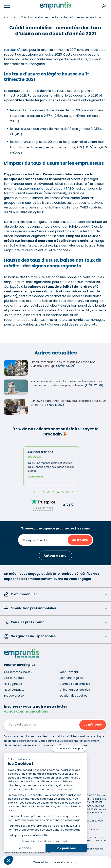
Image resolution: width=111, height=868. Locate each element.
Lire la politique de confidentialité (28, 835)
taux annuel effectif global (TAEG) (49, 188)
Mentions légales (71, 678)
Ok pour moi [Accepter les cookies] (66, 848)
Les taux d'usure (16, 50)
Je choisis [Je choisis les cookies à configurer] (25, 848)
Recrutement (69, 672)
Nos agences (13, 684)
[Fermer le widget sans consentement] (69, 749)
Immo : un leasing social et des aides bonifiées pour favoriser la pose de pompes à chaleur (66, 383)
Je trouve (80, 540)
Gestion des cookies (73, 696)
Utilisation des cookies (75, 690)
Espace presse (14, 696)
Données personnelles (75, 684)
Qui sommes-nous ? (18, 672)
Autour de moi (56, 556)
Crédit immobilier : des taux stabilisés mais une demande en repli (63, 364)
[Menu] (7, 5)
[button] (8, 860)
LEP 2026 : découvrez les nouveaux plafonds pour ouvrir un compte (69, 403)
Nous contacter (15, 690)
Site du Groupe (14, 678)
